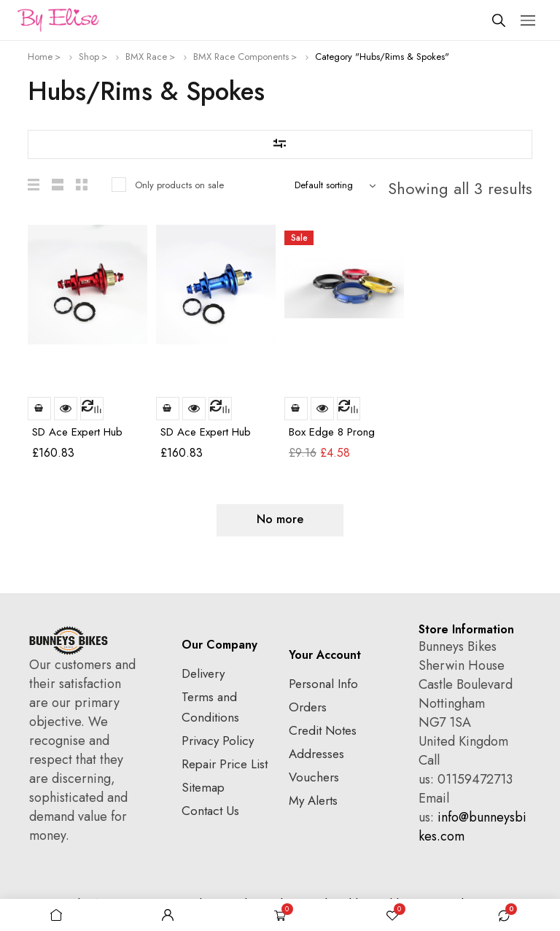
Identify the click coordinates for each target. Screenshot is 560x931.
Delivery (203, 673)
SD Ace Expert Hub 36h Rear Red (77, 438)
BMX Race (146, 57)
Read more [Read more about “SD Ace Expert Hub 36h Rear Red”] (39, 409)
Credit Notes (323, 730)
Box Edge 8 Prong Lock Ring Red (332, 438)
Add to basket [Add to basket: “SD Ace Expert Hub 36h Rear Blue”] (168, 409)
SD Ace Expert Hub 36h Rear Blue (206, 438)
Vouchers (314, 777)
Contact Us (210, 811)
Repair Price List (225, 764)
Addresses (316, 754)
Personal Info (323, 684)
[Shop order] (338, 185)
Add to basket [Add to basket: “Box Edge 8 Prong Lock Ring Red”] (296, 409)
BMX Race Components (241, 57)
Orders (308, 707)
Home (40, 57)
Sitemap (203, 787)
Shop (89, 57)
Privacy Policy (218, 741)
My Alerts (313, 800)
